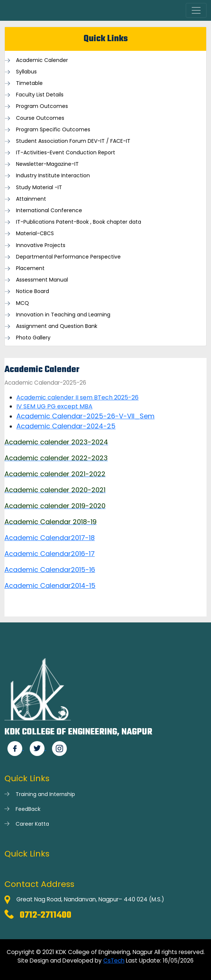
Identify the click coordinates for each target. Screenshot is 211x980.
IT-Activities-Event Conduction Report (66, 153)
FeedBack (28, 809)
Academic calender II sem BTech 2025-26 (77, 397)
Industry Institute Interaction (53, 176)
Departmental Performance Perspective (68, 257)
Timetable (29, 83)
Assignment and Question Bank (57, 326)
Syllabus (26, 72)
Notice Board (33, 291)
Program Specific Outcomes (53, 130)
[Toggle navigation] (196, 10)
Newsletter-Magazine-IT (47, 164)
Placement (30, 268)
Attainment (31, 199)
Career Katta (32, 824)
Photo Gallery (33, 338)
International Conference (49, 211)
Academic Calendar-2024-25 (66, 426)
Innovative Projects (41, 245)
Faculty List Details (40, 95)
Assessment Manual (42, 280)
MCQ (22, 303)
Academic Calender (42, 60)
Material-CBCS (35, 234)
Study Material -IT (39, 188)
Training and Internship (45, 794)
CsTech (114, 961)
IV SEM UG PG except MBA (54, 406)
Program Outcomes (42, 106)
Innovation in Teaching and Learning (63, 315)
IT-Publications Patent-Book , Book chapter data (79, 222)
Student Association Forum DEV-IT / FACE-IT (73, 141)
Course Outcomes (40, 118)
